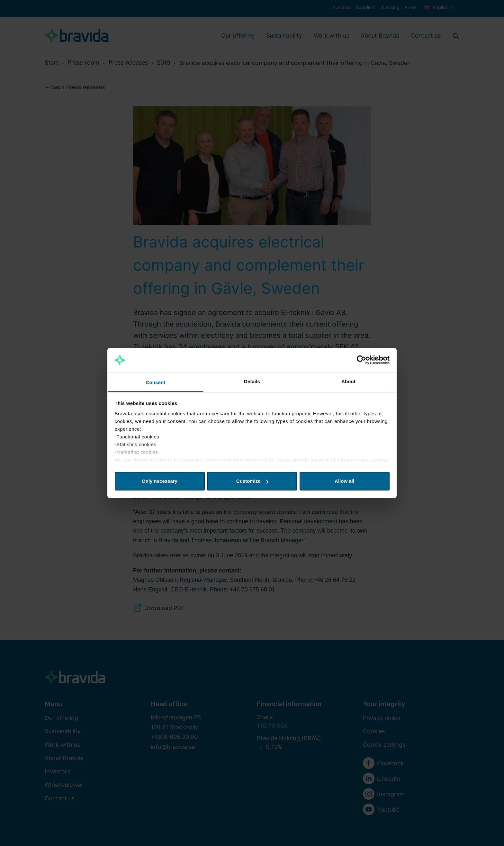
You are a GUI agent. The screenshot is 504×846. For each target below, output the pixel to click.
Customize (252, 481)
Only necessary (160, 481)
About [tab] (348, 381)
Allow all (344, 481)
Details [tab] (252, 381)
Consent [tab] (156, 382)
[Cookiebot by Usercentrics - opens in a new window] (361, 360)
